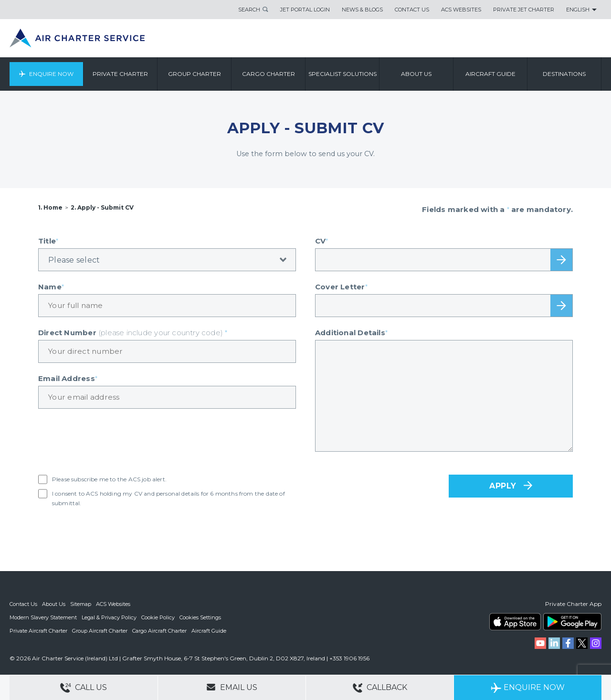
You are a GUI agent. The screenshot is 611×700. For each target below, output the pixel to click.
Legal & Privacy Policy (109, 617)
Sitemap (81, 604)
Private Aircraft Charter (38, 631)
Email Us (232, 687)
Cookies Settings (200, 617)
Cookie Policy (158, 617)
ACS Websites (461, 10)
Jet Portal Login (305, 10)
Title (48, 241)
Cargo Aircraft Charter (159, 631)
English (578, 10)
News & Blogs (362, 10)
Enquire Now (51, 74)
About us (416, 74)
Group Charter (195, 74)
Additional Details (351, 333)
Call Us (84, 688)
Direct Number (133, 333)
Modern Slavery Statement (43, 617)
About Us (54, 604)
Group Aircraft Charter (100, 631)
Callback (380, 688)
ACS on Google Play (572, 622)
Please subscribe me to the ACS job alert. (109, 479)
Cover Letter (341, 287)
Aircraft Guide (490, 74)
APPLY (503, 486)
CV (322, 241)
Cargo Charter (269, 74)
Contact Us (412, 10)
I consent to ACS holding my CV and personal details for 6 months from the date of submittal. (169, 498)
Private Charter (120, 74)
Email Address (68, 378)
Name (51, 287)
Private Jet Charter (524, 10)
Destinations (564, 74)
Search (249, 10)
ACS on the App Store (515, 622)
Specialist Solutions (342, 74)
